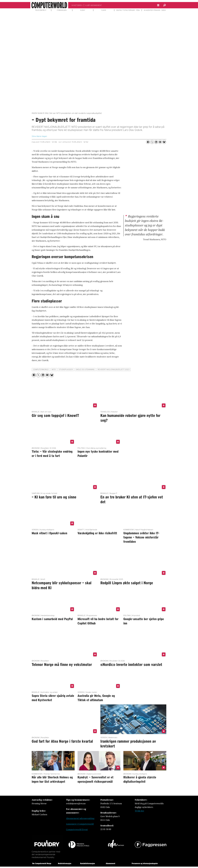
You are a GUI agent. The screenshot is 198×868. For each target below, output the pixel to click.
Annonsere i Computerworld (80, 824)
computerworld (41, 370)
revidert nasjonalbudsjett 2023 (114, 370)
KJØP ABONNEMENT (94, 5)
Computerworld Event (77, 829)
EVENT (83, 10)
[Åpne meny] (158, 5)
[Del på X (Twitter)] (152, 142)
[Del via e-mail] (160, 142)
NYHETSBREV (77, 5)
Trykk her (139, 811)
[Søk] (165, 5)
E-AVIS (104, 10)
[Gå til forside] (49, 5)
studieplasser (66, 370)
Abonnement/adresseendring (80, 818)
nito (54, 370)
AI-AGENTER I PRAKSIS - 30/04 (155, 10)
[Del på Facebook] (148, 142)
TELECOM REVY (41, 10)
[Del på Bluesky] (164, 142)
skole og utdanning (85, 370)
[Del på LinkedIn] (156, 142)
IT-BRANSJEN (62, 10)
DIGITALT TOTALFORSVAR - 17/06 (128, 10)
